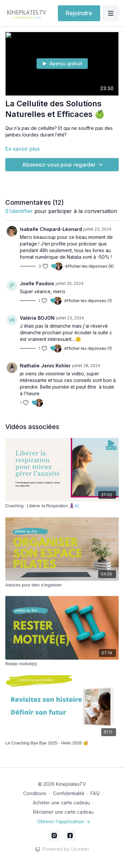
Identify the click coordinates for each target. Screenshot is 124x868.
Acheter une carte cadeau (61, 803)
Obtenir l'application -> (63, 821)
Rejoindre (79, 13)
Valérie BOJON (37, 318)
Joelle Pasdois (37, 283)
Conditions (35, 793)
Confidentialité (69, 793)
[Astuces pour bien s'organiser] (62, 585)
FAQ (95, 793)
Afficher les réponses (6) (89, 266)
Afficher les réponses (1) (88, 301)
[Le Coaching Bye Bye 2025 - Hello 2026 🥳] (62, 743)
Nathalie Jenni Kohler (45, 366)
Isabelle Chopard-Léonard (51, 229)
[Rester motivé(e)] (62, 664)
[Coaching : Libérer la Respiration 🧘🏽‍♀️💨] (62, 506)
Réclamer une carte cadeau (63, 812)
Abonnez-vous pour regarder (63, 165)
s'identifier (19, 211)
